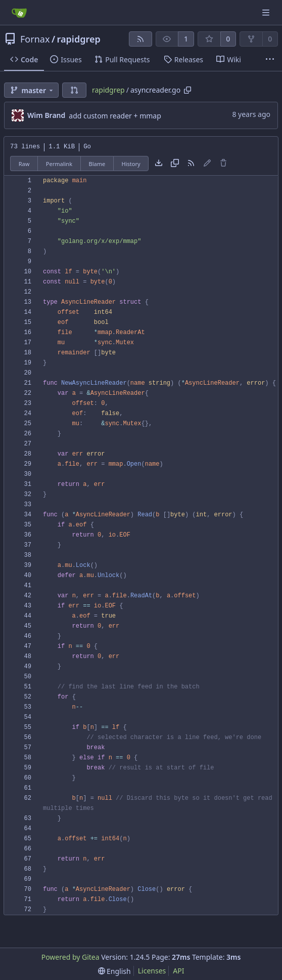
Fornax (35, 39)
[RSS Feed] (140, 39)
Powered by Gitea (70, 957)
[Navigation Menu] (267, 12)
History (131, 164)
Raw (24, 164)
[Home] (19, 13)
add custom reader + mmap (115, 116)
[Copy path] (187, 90)
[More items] (270, 60)
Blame (97, 164)
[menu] (114, 971)
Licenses (152, 971)
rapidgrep (79, 39)
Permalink (59, 164)
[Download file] (159, 164)
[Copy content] (175, 164)
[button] (74, 90)
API (178, 971)
